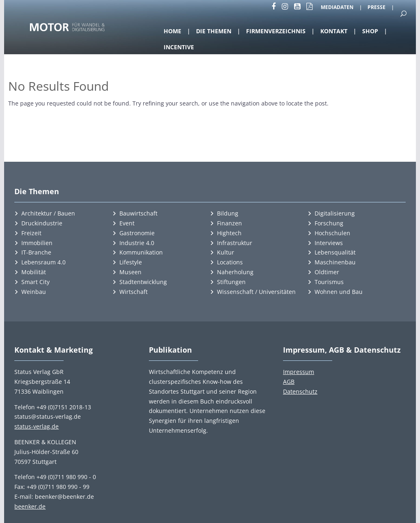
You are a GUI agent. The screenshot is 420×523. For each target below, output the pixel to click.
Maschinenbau (335, 262)
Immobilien (37, 243)
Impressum (299, 372)
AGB (289, 382)
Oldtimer (327, 272)
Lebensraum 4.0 (43, 262)
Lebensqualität (335, 252)
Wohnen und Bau (339, 292)
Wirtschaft (134, 292)
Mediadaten (337, 8)
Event (127, 223)
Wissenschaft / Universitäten (256, 292)
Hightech (229, 233)
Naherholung (235, 272)
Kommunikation (141, 252)
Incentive (179, 47)
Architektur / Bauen (48, 213)
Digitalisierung (335, 213)
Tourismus (329, 282)
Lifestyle (131, 262)
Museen (130, 272)
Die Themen (214, 31)
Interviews (329, 243)
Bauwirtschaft (138, 213)
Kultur (226, 252)
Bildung (228, 213)
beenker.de (30, 506)
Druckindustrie (42, 223)
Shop (370, 31)
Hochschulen (332, 233)
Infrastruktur (235, 243)
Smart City (35, 282)
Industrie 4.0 (137, 243)
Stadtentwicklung (143, 282)
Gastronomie (137, 233)
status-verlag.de (37, 426)
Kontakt (334, 31)
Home (172, 31)
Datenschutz (300, 391)
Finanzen (229, 223)
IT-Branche (36, 252)
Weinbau (34, 292)
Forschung (329, 223)
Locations (230, 262)
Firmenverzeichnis (276, 31)
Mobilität (34, 272)
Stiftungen (231, 282)
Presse (377, 8)
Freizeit (31, 233)
